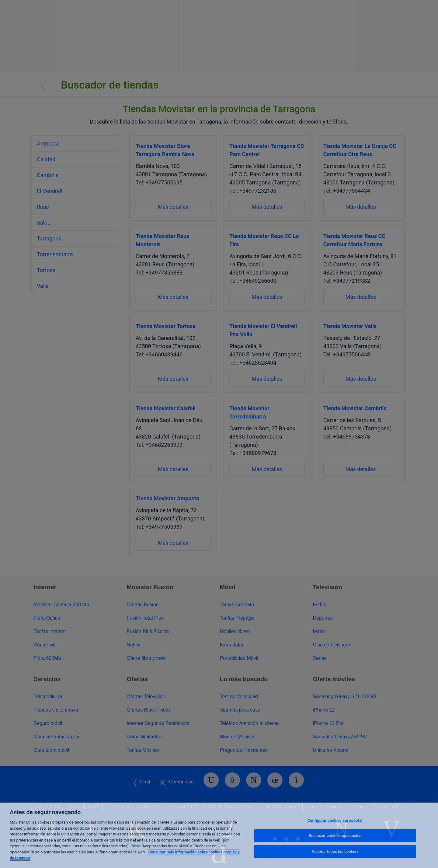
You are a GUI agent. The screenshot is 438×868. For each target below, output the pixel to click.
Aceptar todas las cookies (335, 851)
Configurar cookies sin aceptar (335, 820)
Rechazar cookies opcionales (335, 836)
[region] (219, 835)
